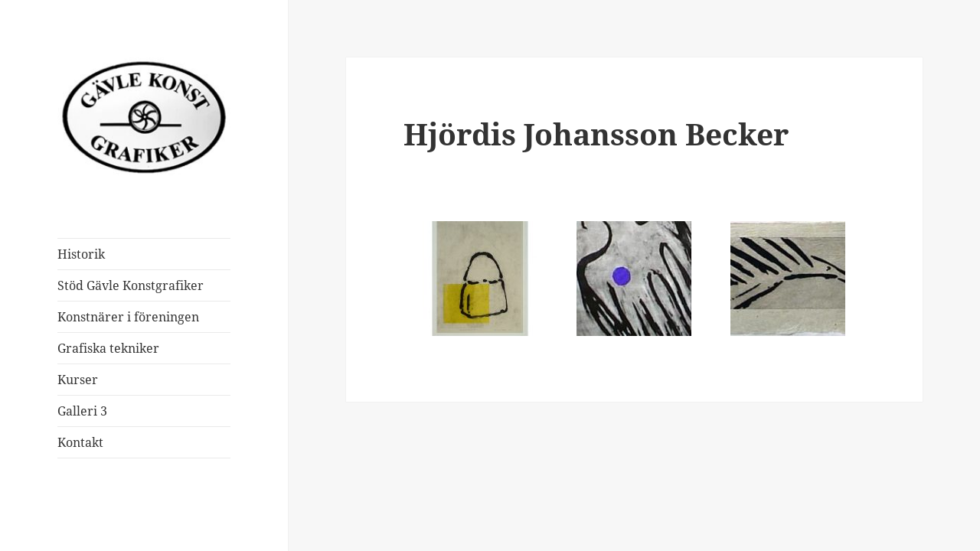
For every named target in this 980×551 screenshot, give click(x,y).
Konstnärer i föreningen (128, 317)
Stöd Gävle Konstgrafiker (131, 285)
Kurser (78, 380)
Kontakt (80, 442)
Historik (81, 254)
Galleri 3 (82, 411)
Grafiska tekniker (108, 348)
